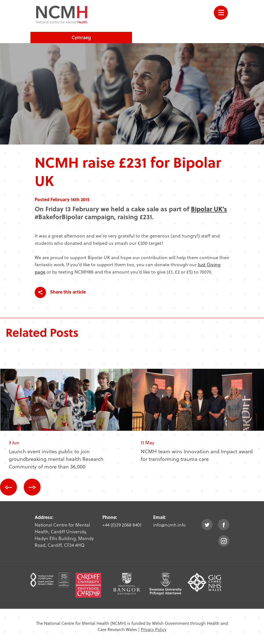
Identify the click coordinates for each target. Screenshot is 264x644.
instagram (224, 541)
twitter (207, 525)
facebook (224, 525)
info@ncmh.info (169, 525)
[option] (66, 424)
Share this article (60, 292)
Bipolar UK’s (209, 209)
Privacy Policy (154, 629)
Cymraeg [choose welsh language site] (81, 37)
